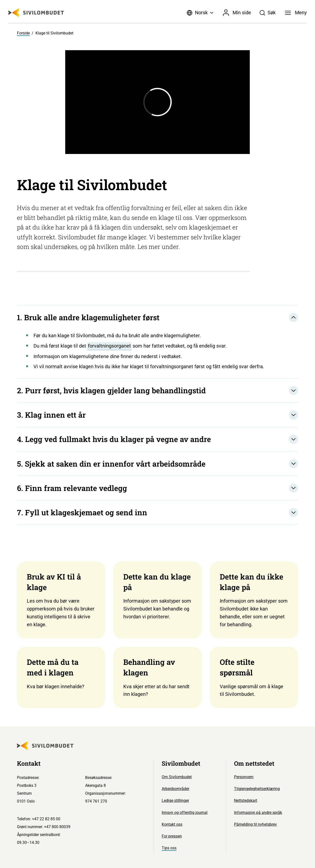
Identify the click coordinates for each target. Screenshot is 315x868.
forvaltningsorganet (109, 346)
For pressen (172, 836)
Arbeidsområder (175, 789)
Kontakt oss (172, 824)
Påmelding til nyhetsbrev (255, 824)
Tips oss (169, 848)
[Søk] (268, 13)
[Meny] (296, 13)
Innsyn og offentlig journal (185, 813)
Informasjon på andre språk (258, 813)
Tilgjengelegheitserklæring (257, 789)
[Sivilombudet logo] (36, 13)
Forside (23, 33)
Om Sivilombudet (177, 777)
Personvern (244, 777)
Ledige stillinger (175, 800)
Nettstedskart (246, 800)
